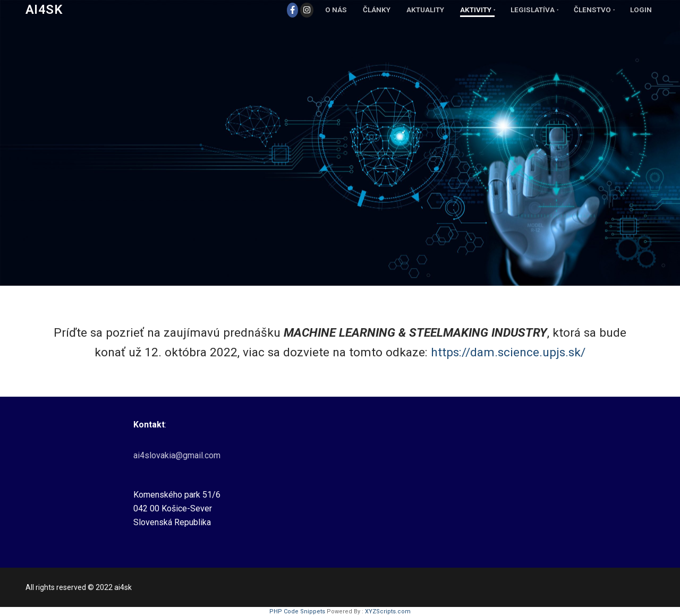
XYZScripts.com (388, 611)
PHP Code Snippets (297, 611)
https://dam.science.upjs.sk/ (508, 352)
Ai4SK (44, 10)
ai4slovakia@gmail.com (177, 455)
